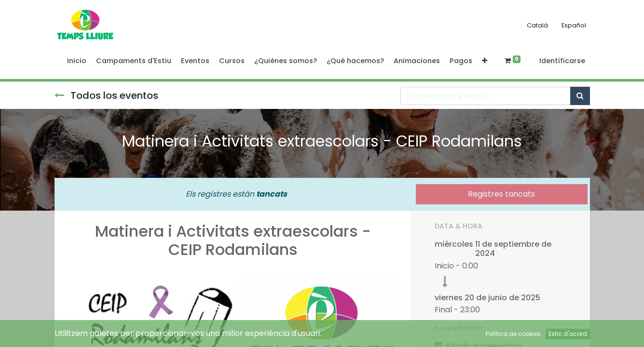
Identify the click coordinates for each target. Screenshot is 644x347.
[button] (485, 61)
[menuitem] (77, 61)
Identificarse (562, 61)
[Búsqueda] (580, 96)
